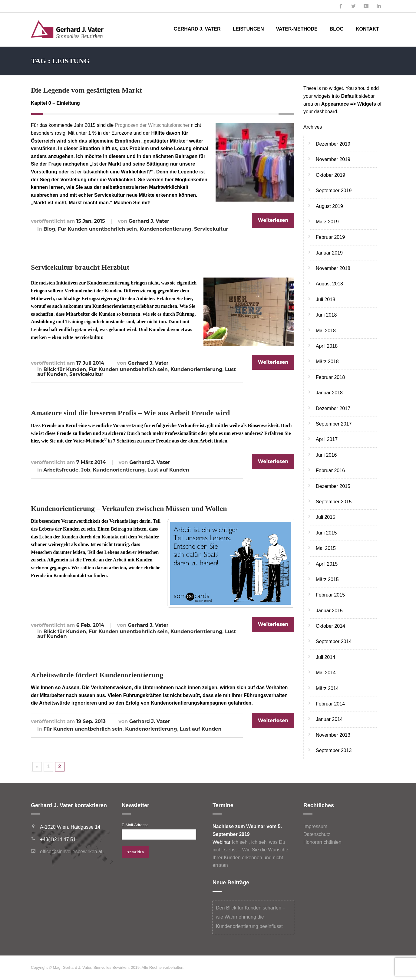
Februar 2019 (330, 237)
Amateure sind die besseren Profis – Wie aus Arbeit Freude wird (130, 413)
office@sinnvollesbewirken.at (71, 852)
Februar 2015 (330, 595)
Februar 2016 (330, 470)
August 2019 (329, 206)
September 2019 (334, 191)
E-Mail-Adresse (135, 825)
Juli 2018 (325, 299)
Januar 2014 (329, 719)
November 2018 (333, 268)
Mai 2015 (326, 548)
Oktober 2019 (330, 175)
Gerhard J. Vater (197, 29)
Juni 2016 (326, 455)
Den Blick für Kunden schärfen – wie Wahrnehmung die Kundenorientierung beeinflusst (251, 917)
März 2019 (327, 222)
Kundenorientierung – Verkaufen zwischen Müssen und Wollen (129, 508)
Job (86, 470)
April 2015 (327, 564)
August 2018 (329, 284)
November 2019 (333, 159)
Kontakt (367, 29)
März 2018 (327, 362)
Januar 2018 (329, 393)
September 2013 (334, 750)
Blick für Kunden (65, 369)
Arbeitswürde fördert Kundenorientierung (97, 675)
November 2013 (333, 735)
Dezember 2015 (333, 486)
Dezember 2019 (333, 144)
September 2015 (334, 502)
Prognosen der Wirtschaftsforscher (152, 125)
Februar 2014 (330, 704)
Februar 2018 (330, 377)
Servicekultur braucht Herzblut (80, 267)
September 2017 (334, 424)
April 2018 (327, 346)
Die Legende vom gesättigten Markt (86, 90)
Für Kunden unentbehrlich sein (97, 229)
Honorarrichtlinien (322, 842)
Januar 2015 (329, 611)
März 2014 (327, 688)
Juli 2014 (325, 657)
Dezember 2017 (333, 408)
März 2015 (327, 579)
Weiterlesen (273, 220)
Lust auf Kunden (168, 470)
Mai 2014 (326, 673)
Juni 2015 (326, 533)
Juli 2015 (325, 517)
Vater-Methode (297, 29)
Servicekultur (211, 229)
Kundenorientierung (165, 229)
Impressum (315, 826)
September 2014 (334, 641)
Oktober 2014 (330, 626)
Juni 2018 (326, 315)
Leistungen (248, 29)
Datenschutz (317, 834)
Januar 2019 (329, 253)
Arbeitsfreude (61, 470)
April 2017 (327, 439)
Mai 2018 (326, 331)
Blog (337, 29)
